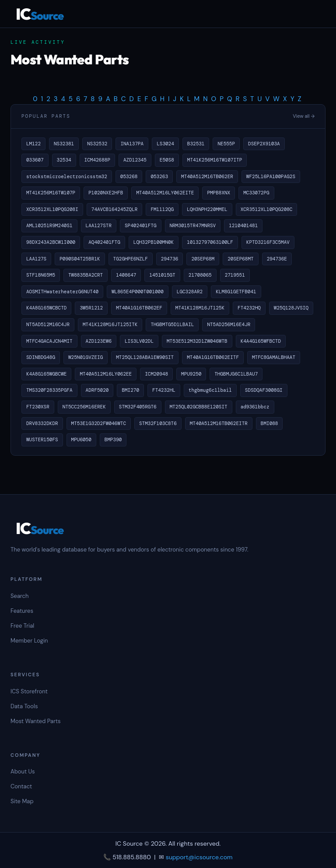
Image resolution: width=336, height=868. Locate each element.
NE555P (226, 144)
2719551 (235, 275)
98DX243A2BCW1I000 (51, 242)
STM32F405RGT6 (138, 407)
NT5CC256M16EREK (84, 407)
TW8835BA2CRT (86, 275)
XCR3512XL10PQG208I (52, 209)
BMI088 (269, 423)
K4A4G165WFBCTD (261, 341)
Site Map (22, 801)
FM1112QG (162, 209)
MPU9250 (191, 374)
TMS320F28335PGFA (49, 390)
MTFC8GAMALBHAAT (274, 357)
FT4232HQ (249, 308)
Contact (21, 786)
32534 (64, 160)
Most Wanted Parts (36, 721)
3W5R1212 (91, 308)
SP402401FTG (141, 225)
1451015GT (162, 275)
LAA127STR (99, 225)
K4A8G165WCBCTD (46, 308)
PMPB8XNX (219, 193)
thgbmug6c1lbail (210, 390)
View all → (304, 116)
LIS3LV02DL (139, 341)
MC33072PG (256, 193)
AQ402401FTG (104, 242)
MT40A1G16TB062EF (139, 308)
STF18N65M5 (41, 275)
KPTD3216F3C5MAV (268, 242)
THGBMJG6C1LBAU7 (236, 374)
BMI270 (130, 390)
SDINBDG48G (41, 357)
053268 (129, 176)
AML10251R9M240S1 (49, 225)
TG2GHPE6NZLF (131, 259)
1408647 (126, 275)
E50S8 (167, 160)
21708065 (200, 275)
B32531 (196, 144)
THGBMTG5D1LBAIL (172, 324)
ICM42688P (97, 160)
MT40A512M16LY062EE (106, 374)
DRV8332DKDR (42, 423)
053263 (159, 176)
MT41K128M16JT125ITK (110, 324)
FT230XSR (38, 407)
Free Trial (22, 626)
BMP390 (113, 439)
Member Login (29, 641)
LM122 (33, 144)
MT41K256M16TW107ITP (215, 160)
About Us (23, 771)
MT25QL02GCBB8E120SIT (199, 407)
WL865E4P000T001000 (138, 292)
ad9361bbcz (255, 407)
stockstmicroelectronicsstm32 (67, 176)
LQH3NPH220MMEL (207, 209)
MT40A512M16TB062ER (207, 176)
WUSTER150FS (42, 439)
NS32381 (64, 144)
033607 (35, 160)
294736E (277, 259)
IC (40, 14)
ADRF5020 (97, 390)
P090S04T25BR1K (80, 259)
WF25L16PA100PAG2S (271, 176)
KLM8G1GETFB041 (236, 292)
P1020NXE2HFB (106, 193)
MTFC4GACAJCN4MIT (49, 341)
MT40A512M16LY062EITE (165, 193)
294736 (170, 259)
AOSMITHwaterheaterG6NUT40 (62, 292)
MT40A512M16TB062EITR (219, 423)
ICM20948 (156, 374)
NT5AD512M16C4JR (48, 324)
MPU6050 (81, 439)
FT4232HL (164, 390)
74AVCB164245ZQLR (115, 209)
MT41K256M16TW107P (51, 193)
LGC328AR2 (190, 292)
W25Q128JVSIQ (291, 308)
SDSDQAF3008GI (264, 390)
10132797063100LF (210, 242)
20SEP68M (203, 259)
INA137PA (132, 144)
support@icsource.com (199, 857)
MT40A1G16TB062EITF (213, 357)
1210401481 (243, 225)
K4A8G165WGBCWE (46, 374)
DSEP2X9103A (264, 144)
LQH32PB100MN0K (154, 242)
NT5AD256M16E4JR (229, 324)
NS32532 (97, 144)
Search (19, 596)
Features (22, 611)
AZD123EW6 (99, 341)
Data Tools (24, 706)
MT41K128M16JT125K (200, 308)
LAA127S (36, 259)
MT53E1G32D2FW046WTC (99, 423)
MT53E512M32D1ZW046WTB (197, 341)
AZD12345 (135, 160)
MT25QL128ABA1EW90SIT (145, 357)
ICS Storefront (29, 691)
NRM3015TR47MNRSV (193, 225)
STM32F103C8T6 (158, 423)
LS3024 (165, 144)
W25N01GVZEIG (86, 357)
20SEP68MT (240, 259)
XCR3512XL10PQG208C (267, 209)
